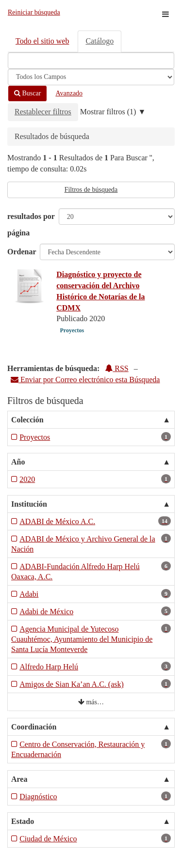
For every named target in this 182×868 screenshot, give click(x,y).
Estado (23, 821)
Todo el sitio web (42, 41)
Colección (27, 420)
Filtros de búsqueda (91, 190)
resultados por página (31, 225)
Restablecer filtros (43, 112)
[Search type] (91, 77)
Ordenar (22, 252)
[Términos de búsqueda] (91, 61)
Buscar (27, 93)
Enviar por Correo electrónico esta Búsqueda (85, 380)
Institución (29, 504)
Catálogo (99, 41)
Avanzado (69, 93)
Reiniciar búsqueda (34, 12)
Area (19, 779)
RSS (116, 368)
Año (18, 462)
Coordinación (34, 727)
